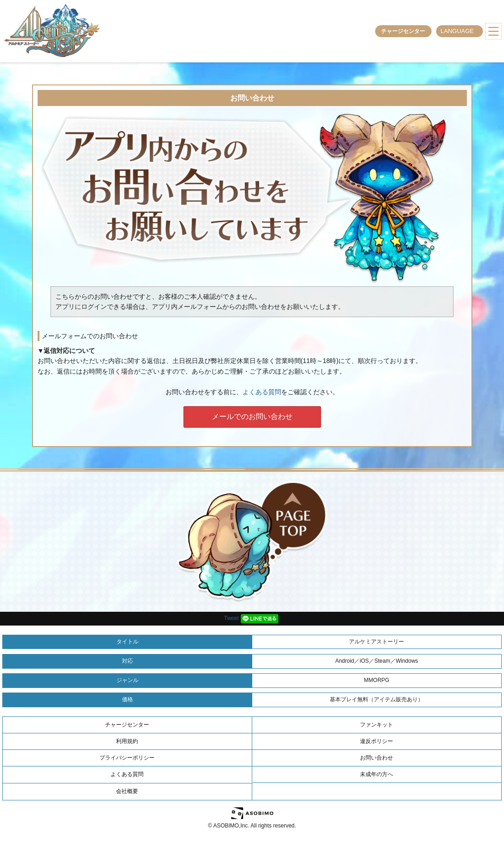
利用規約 (127, 741)
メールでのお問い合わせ (252, 416)
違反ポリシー (377, 741)
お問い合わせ (377, 758)
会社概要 (127, 791)
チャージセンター (403, 31)
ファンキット (377, 725)
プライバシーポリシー (127, 758)
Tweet (231, 618)
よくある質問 (262, 392)
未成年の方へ (377, 774)
